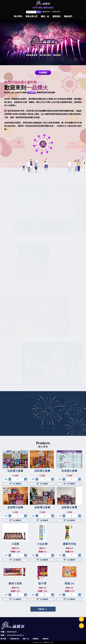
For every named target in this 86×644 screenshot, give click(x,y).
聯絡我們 (46, 639)
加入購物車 (15, 484)
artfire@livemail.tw (15, 635)
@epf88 (31, 93)
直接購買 (43, 73)
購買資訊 (36, 639)
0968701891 (12, 632)
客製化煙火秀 (15, 639)
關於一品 (26, 639)
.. (43, 642)
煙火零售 (3, 639)
